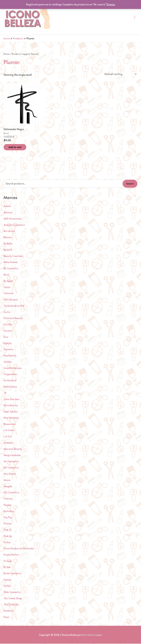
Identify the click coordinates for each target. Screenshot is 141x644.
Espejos (8, 343)
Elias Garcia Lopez (92, 635)
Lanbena (8, 443)
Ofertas (8, 499)
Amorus (8, 213)
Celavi (7, 287)
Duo (6, 337)
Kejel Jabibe (11, 412)
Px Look (8, 561)
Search (130, 184)
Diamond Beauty (13, 319)
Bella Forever (11, 263)
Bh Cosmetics (11, 269)
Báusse (8, 238)
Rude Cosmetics (13, 574)
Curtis (7, 312)
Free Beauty (10, 356)
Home (7, 54)
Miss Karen (10, 474)
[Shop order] (120, 74)
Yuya (6, 617)
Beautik (8, 250)
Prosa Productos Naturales (19, 549)
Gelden (8, 362)
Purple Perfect (11, 555)
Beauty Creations (13, 256)
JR (5, 393)
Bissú (6, 275)
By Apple (8, 281)
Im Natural (10, 381)
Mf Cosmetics (11, 468)
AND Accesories (12, 219)
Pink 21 (7, 530)
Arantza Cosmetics (14, 225)
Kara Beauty (11, 406)
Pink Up (8, 536)
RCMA (7, 568)
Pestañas (9, 511)
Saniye (7, 580)
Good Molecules (13, 368)
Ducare (8, 331)
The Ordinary (11, 605)
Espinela (8, 350)
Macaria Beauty (13, 449)
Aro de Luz (9, 231)
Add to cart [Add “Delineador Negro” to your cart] (17, 147)
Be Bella (8, 244)
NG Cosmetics (11, 493)
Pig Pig (8, 518)
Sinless (7, 586)
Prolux (7, 543)
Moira (7, 480)
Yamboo (8, 611)
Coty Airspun (11, 300)
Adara (7, 207)
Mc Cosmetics (11, 462)
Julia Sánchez (12, 399)
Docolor (8, 325)
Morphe (8, 487)
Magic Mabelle (12, 455)
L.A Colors (9, 431)
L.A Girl (8, 437)
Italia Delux (10, 387)
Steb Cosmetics (12, 592)
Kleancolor (10, 424)
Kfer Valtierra (11, 418)
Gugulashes (10, 375)
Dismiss (111, 4)
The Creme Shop (13, 599)
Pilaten (8, 524)
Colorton (8, 294)
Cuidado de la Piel (14, 306)
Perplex (8, 505)
